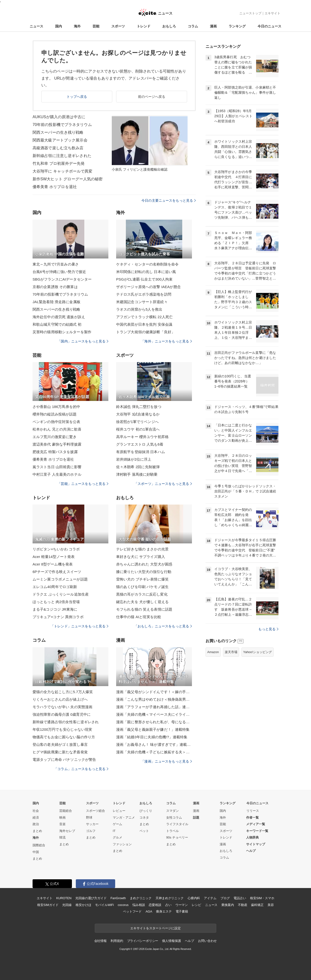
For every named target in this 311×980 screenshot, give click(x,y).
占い (168, 905)
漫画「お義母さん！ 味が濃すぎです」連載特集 (154, 744)
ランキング (237, 26)
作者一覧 (252, 818)
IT (114, 831)
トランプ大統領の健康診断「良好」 (146, 332)
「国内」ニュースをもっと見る (83, 341)
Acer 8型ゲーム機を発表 (53, 564)
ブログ (225, 898)
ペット (144, 831)
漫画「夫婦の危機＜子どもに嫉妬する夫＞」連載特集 (154, 752)
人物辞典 (252, 837)
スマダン (173, 811)
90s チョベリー (177, 837)
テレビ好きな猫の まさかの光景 (142, 549)
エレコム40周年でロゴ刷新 (55, 587)
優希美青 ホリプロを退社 (55, 187)
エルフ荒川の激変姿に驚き (55, 437)
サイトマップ (256, 844)
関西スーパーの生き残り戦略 (58, 132)
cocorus (123, 905)
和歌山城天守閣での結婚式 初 (57, 324)
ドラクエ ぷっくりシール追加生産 (61, 594)
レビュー (119, 811)
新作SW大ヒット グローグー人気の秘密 (68, 179)
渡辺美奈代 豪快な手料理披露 (57, 444)
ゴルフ (91, 831)
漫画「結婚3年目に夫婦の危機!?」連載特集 (152, 737)
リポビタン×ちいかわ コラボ (56, 549)
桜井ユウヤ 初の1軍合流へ (138, 429)
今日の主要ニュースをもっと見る (169, 200)
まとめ (37, 831)
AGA (149, 911)
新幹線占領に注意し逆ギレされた (62, 156)
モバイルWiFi (104, 905)
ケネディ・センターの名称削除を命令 (147, 264)
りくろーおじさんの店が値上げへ (60, 699)
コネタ (144, 818)
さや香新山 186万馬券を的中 (56, 407)
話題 (196, 818)
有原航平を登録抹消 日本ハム (141, 452)
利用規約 (117, 941)
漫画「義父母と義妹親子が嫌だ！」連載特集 (153, 729)
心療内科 (194, 898)
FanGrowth (118, 898)
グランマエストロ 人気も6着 (140, 444)
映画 (62, 818)
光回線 (67, 905)
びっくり (146, 811)
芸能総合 (66, 811)
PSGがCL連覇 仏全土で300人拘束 (144, 279)
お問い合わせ (207, 941)
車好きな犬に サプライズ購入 (141, 557)
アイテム (210, 898)
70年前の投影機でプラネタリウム (62, 125)
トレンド (144, 26)
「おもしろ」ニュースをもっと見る (163, 626)
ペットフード (132, 911)
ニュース (36, 26)
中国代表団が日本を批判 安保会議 (144, 324)
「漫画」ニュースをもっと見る (166, 761)
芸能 (96, 26)
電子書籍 (182, 911)
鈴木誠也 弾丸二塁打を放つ (139, 407)
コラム (193, 26)
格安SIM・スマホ (262, 898)
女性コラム (174, 818)
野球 (89, 818)
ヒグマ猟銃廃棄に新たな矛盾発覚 (60, 752)
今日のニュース (269, 26)
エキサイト (272, 13)
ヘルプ (251, 851)
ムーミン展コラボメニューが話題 (60, 579)
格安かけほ (83, 905)
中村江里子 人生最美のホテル (57, 474)
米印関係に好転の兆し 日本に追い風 (146, 272)
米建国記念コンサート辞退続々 (142, 302)
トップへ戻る (77, 97)
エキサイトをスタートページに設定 (155, 928)
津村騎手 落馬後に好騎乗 (137, 474)
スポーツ (118, 26)
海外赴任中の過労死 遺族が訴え (59, 317)
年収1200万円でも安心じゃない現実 (62, 729)
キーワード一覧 (257, 831)
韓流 (62, 837)
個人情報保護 (171, 941)
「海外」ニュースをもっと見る (166, 341)
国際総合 (39, 845)
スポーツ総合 (95, 811)
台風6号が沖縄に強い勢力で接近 (59, 272)
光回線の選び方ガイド (91, 898)
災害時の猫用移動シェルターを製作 (62, 332)
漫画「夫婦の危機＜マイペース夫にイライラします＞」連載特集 (154, 714)
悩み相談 (139, 905)
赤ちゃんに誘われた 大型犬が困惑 (144, 564)
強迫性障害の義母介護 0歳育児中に (62, 714)
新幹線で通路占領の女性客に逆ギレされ (66, 722)
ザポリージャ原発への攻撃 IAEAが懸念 (148, 287)
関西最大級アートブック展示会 (60, 140)
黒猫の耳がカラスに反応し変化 (142, 594)
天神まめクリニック (170, 898)
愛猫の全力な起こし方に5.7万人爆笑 (63, 692)
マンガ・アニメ (124, 818)
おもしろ (169, 26)
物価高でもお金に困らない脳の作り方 (64, 737)
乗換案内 (228, 905)
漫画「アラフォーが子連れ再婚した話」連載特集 (154, 707)
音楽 (62, 824)
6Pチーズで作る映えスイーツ (57, 572)
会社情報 (100, 941)
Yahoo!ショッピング (258, 652)
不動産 (243, 905)
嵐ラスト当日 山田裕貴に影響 (57, 467)
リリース (253, 811)
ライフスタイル (177, 824)
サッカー (92, 824)
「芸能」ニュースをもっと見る (83, 484)
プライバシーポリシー (143, 941)
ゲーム (117, 824)
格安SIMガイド (48, 905)
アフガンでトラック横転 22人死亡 (144, 317)
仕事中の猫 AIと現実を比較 (139, 617)
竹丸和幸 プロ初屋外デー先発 (59, 163)
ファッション (122, 844)
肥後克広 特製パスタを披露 (55, 452)
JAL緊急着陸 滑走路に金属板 (56, 302)
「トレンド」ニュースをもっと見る (79, 626)
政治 (36, 824)
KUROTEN (64, 898)
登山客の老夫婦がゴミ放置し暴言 (60, 744)
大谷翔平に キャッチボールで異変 (62, 171)
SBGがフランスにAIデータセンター (62, 279)
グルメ (117, 837)
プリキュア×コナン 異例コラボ (58, 617)
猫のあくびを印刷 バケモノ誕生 (142, 587)
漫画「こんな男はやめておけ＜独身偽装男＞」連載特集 (154, 699)
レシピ (196, 905)
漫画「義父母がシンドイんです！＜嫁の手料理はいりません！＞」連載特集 (154, 692)
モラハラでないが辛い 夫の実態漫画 (62, 707)
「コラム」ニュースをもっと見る (81, 769)
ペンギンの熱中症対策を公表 (56, 422)
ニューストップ (250, 13)
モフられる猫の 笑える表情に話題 (144, 609)
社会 (36, 811)
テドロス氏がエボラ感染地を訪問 (144, 294)
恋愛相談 (155, 905)
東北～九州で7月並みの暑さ (56, 264)
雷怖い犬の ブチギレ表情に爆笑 (142, 579)
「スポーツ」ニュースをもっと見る (163, 484)
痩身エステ (164, 911)
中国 (36, 852)
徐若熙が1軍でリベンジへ (137, 422)
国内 (59, 26)
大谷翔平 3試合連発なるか (138, 414)
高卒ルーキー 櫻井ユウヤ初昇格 (142, 437)
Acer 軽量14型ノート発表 (54, 557)
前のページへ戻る (152, 97)
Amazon (213, 652)
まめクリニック (141, 898)
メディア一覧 (256, 824)
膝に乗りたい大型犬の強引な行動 (144, 572)
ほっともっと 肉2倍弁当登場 (56, 602)
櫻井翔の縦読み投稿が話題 (55, 414)
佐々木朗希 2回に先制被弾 (138, 467)
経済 (36, 818)
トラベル (173, 831)
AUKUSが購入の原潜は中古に (59, 117)
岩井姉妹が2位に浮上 (134, 459)
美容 (271, 905)
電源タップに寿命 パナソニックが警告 (64, 760)
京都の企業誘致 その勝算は (55, 287)
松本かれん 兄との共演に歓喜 (57, 429)
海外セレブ (67, 831)
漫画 (213, 26)
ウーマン (182, 905)
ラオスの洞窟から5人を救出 (139, 309)
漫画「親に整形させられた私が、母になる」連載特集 (154, 722)
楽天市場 (231, 652)
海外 (77, 26)
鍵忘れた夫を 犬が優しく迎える (142, 602)
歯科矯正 (257, 905)
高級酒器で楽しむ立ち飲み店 (58, 148)
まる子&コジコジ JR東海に (55, 609)
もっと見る (268, 629)
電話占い (240, 898)
